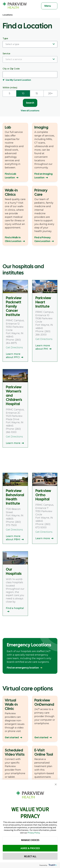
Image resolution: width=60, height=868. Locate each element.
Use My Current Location (18, 80)
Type (30, 42)
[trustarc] (52, 865)
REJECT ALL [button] (30, 856)
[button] (56, 784)
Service (30, 58)
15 (37, 93)
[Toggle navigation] (49, 6)
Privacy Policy (34, 833)
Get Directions (14, 348)
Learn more (13, 443)
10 (23, 93)
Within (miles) (10, 88)
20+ (50, 93)
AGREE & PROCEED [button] (30, 848)
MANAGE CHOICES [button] (30, 840)
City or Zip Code (30, 75)
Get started (12, 737)
